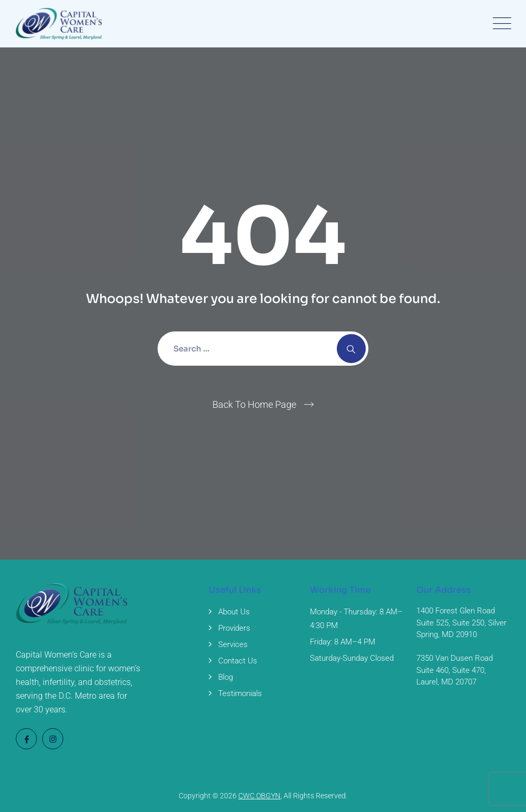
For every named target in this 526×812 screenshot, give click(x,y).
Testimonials (240, 693)
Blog (226, 677)
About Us (234, 612)
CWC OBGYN (259, 796)
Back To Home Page (254, 404)
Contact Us (238, 661)
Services (233, 644)
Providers (234, 628)
